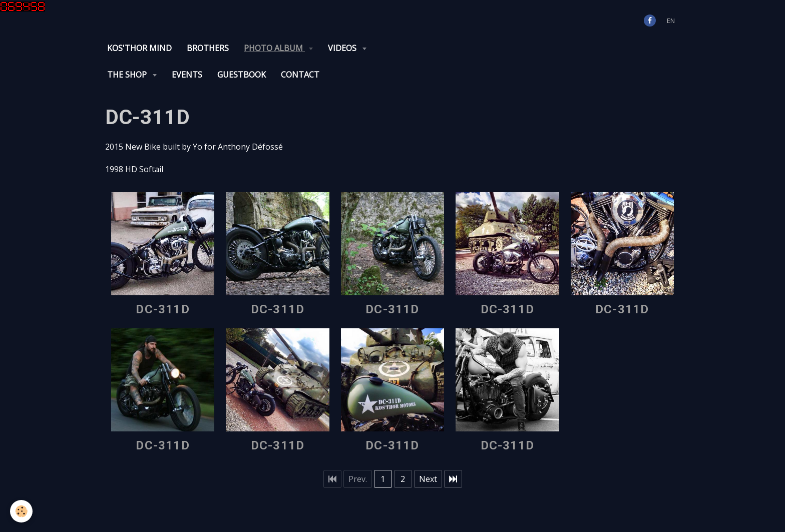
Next (428, 479)
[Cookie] (21, 511)
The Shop (128, 75)
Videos (343, 48)
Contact (300, 75)
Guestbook (242, 75)
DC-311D (162, 309)
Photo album (274, 48)
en (671, 21)
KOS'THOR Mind (139, 48)
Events (187, 75)
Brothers (208, 48)
